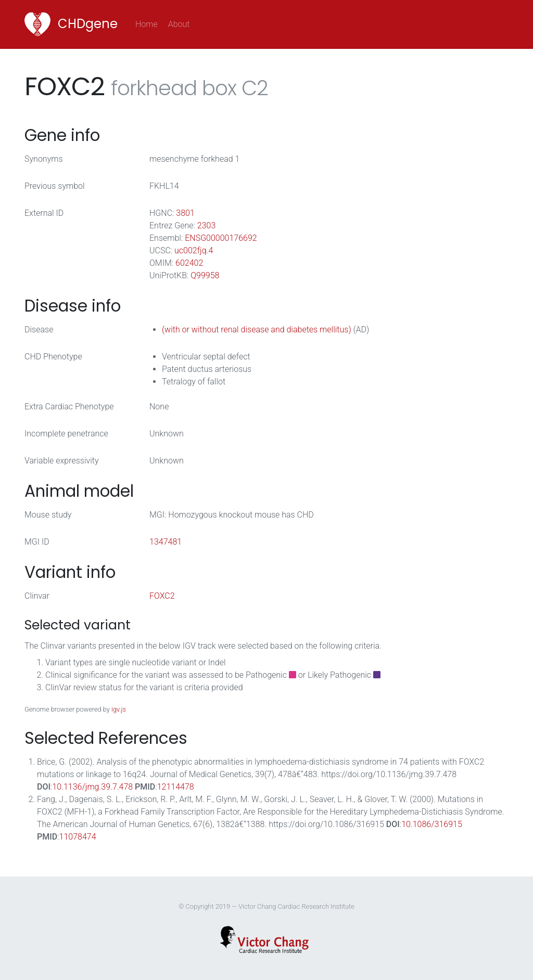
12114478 (176, 787)
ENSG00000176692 (221, 238)
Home (149, 23)
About (179, 24)
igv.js (119, 709)
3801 (185, 213)
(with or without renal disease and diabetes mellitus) (257, 330)
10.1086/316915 (432, 824)
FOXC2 (162, 596)
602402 (189, 263)
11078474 (78, 837)
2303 (207, 225)
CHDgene (71, 24)
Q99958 (205, 275)
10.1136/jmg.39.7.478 (92, 787)
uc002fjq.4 (194, 250)
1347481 (166, 542)
